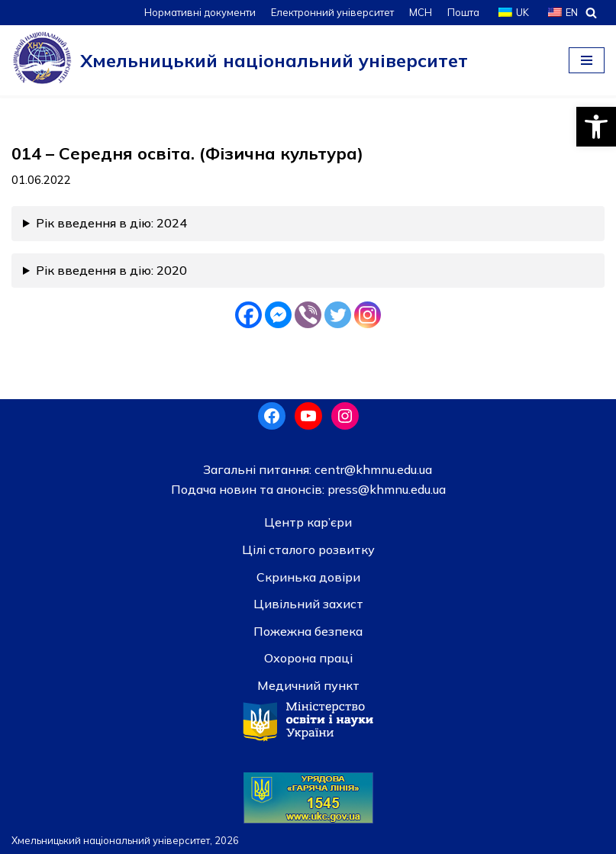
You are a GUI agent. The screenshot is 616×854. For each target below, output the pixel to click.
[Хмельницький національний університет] (240, 60)
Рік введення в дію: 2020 (111, 270)
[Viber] (308, 315)
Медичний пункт (308, 685)
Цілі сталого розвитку (308, 549)
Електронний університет (332, 12)
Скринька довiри (308, 577)
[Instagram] (368, 315)
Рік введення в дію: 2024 (111, 223)
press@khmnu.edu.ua (385, 489)
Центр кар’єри (308, 522)
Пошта (463, 12)
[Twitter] (338, 315)
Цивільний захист (308, 604)
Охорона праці (308, 658)
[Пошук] (591, 13)
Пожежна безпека (308, 631)
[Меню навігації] (587, 60)
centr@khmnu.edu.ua (372, 469)
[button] (596, 127)
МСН (421, 12)
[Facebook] (248, 315)
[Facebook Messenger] (278, 315)
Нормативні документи (200, 12)
